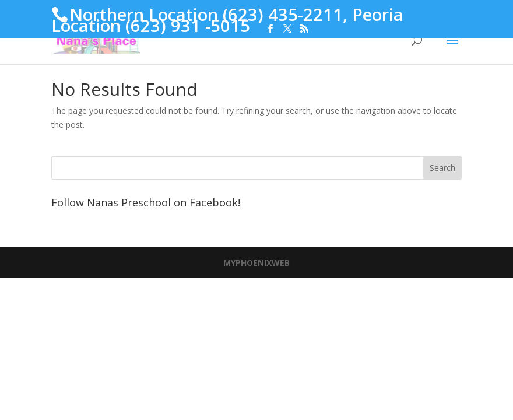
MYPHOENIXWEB (256, 263)
